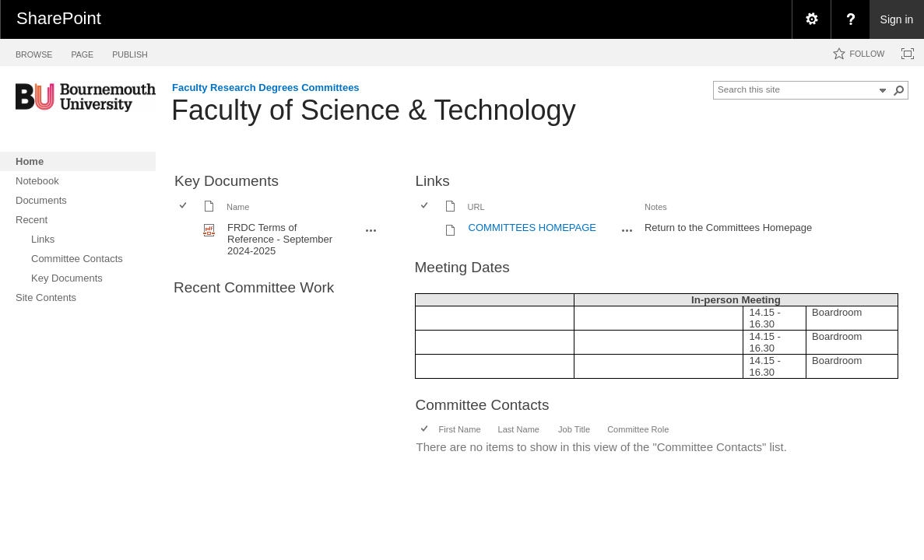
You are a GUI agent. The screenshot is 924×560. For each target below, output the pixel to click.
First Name (460, 429)
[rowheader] (187, 240)
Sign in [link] (897, 19)
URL (476, 207)
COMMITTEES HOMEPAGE (532, 227)
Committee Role (638, 429)
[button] (899, 90)
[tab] (34, 52)
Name (238, 207)
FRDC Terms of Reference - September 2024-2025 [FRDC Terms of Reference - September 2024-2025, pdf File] (280, 239)
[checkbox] (184, 206)
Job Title (574, 429)
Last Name (519, 429)
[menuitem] (811, 19)
